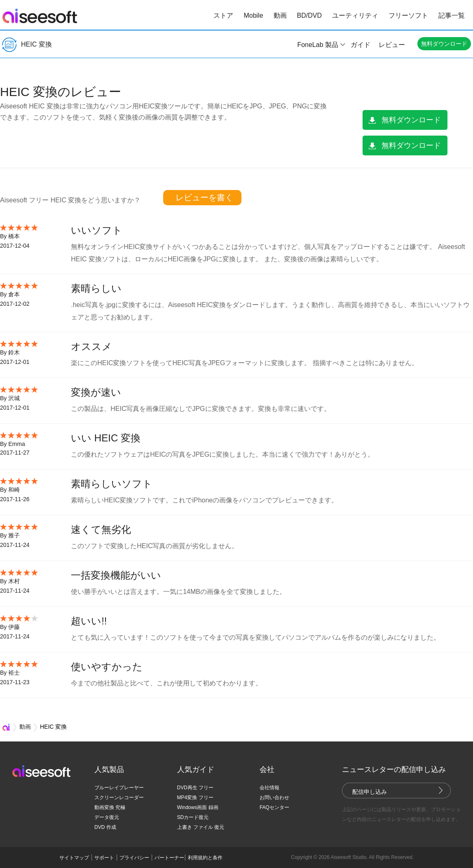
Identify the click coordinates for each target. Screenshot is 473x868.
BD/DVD (309, 15)
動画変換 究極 (110, 807)
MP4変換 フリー (195, 798)
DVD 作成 (105, 827)
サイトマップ (74, 858)
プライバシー (134, 858)
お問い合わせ (274, 798)
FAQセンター (274, 807)
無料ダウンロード (444, 44)
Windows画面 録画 (198, 807)
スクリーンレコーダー (119, 798)
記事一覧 (452, 15)
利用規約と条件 (205, 858)
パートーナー (169, 858)
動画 (280, 15)
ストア (223, 15)
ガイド (361, 45)
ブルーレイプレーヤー (119, 788)
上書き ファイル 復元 (201, 827)
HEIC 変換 (27, 44)
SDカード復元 (193, 817)
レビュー (392, 45)
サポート (104, 858)
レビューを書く (204, 197)
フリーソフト (408, 15)
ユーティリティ (355, 15)
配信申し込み (370, 792)
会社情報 (269, 788)
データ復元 (107, 817)
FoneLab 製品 (318, 45)
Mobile (253, 15)
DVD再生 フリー (196, 788)
